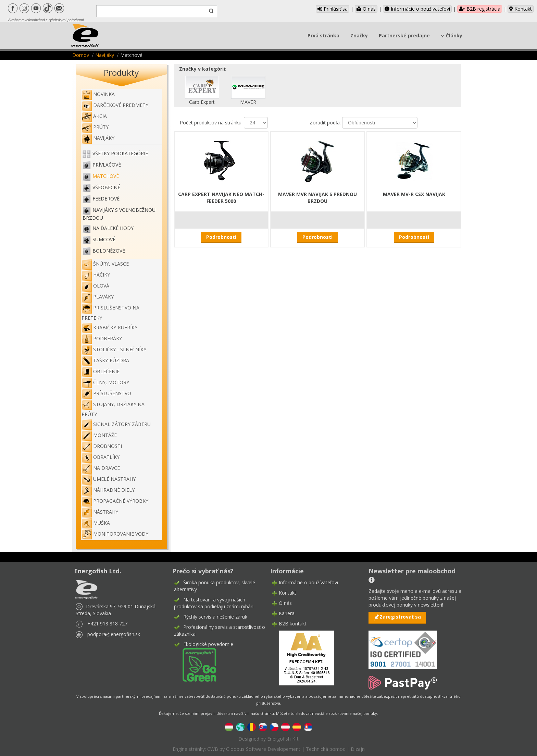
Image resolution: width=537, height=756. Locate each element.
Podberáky (102, 338)
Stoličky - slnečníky (114, 349)
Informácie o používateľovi (417, 9)
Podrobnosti (221, 237)
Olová (95, 286)
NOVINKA (98, 94)
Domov (81, 55)
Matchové (106, 176)
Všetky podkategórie (120, 153)
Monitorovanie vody (115, 534)
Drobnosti (102, 446)
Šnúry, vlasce (105, 264)
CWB (213, 749)
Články (454, 35)
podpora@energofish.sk (114, 634)
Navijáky (105, 55)
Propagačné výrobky (115, 501)
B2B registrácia (480, 9)
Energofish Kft (283, 739)
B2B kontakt (293, 624)
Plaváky (98, 297)
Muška (96, 523)
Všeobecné (106, 187)
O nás (366, 9)
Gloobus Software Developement (263, 749)
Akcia (94, 116)
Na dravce (101, 468)
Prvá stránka (323, 35)
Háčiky (96, 275)
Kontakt (521, 9)
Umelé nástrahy (109, 479)
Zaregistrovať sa (400, 617)
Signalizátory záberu (116, 424)
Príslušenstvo (106, 393)
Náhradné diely (108, 490)
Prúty (95, 127)
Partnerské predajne (404, 35)
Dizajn (358, 749)
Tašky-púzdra (105, 360)
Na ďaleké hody (113, 228)
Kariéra (287, 613)
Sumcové (104, 239)
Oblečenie (101, 371)
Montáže (99, 435)
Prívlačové (107, 165)
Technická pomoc (326, 749)
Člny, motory (105, 382)
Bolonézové (109, 251)
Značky (359, 35)
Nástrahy (100, 512)
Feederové (106, 199)
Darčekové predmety (115, 105)
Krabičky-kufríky (109, 327)
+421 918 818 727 (107, 624)
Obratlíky (101, 457)
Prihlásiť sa (333, 9)
